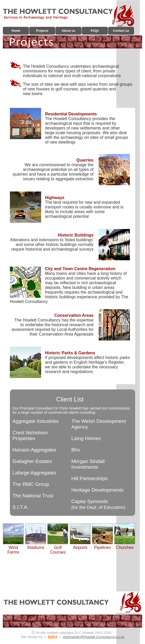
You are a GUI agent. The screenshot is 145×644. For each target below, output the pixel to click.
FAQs (95, 31)
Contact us (121, 31)
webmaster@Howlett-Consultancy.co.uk (94, 637)
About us (68, 31)
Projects (42, 31)
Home (16, 31)
